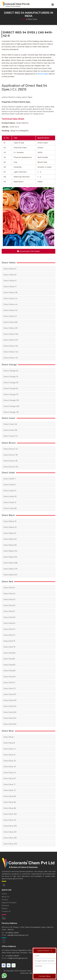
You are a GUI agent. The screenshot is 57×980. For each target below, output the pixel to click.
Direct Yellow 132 (11, 346)
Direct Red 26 (9, 605)
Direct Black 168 (10, 563)
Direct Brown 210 (11, 467)
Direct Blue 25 (10, 761)
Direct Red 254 (10, 718)
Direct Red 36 (9, 617)
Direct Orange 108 (11, 406)
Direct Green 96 (10, 430)
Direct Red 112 (9, 688)
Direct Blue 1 (9, 737)
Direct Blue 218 (10, 838)
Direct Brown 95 (11, 461)
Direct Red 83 (9, 665)
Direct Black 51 (10, 533)
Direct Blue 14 (9, 749)
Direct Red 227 (10, 694)
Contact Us (6, 911)
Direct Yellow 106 (11, 334)
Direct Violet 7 (9, 479)
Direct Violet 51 (10, 502)
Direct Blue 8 (9, 743)
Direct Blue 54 (10, 773)
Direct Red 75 (9, 641)
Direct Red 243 (10, 706)
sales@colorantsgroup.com (18, 935)
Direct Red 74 (9, 635)
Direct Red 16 (9, 588)
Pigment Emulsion (9, 903)
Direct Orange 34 (11, 377)
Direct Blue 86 (10, 808)
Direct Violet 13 (10, 491)
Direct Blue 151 (10, 820)
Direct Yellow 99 (10, 328)
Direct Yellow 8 (10, 275)
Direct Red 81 (9, 659)
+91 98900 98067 (12, 956)
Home (23, 19)
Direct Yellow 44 (10, 304)
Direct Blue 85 (10, 802)
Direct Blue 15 (9, 755)
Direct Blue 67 (10, 778)
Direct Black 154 (10, 551)
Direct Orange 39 (11, 383)
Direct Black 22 (10, 527)
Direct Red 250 (10, 712)
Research (5, 906)
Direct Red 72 (9, 629)
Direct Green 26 (10, 424)
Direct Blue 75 (10, 790)
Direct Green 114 (10, 436)
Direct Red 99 (9, 677)
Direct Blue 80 (10, 796)
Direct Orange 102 (11, 400)
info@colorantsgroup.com (17, 958)
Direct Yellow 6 (10, 269)
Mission (5, 908)
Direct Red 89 (9, 671)
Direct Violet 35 (10, 496)
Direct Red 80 (9, 653)
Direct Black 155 (10, 557)
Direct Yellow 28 (10, 292)
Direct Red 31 (9, 611)
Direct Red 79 (9, 647)
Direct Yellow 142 (11, 352)
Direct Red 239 (10, 700)
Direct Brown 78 (11, 455)
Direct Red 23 (9, 594)
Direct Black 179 (10, 569)
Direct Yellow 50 (10, 310)
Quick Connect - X (45, 951)
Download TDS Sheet (29, 251)
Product (5, 900)
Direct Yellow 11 (10, 287)
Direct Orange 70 (11, 394)
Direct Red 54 (9, 623)
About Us (5, 897)
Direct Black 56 (10, 539)
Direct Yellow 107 (11, 340)
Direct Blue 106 (10, 814)
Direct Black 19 (10, 521)
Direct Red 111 (9, 682)
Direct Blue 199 (10, 826)
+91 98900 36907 (12, 933)
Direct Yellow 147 (11, 358)
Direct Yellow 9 (10, 281)
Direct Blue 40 (10, 767)
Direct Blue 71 (9, 784)
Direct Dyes (43, 74)
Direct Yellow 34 (10, 298)
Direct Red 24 (9, 599)
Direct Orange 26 (11, 371)
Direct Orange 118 (11, 412)
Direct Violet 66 (10, 508)
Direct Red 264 (10, 724)
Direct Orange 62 (11, 388)
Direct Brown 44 (11, 449)
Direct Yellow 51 (10, 316)
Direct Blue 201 (10, 832)
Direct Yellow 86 (10, 322)
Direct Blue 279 (10, 844)
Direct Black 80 (10, 545)
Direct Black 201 (10, 575)
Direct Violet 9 (10, 485)
